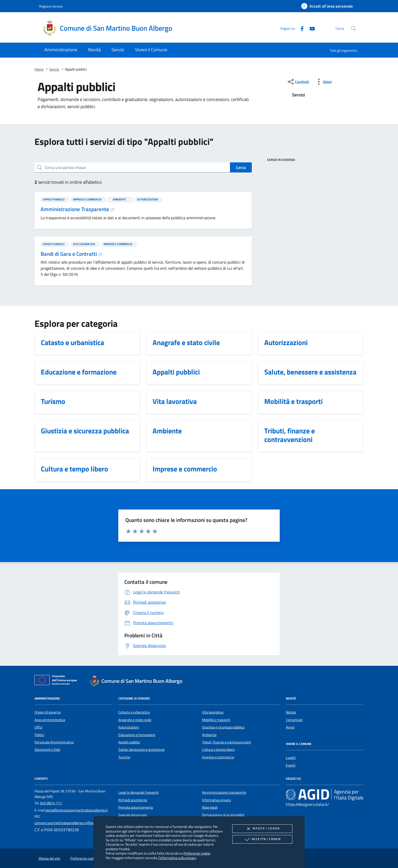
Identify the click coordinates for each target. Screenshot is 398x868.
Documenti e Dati (47, 750)
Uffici (38, 727)
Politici (39, 735)
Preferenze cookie (197, 853)
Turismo (124, 757)
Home (39, 69)
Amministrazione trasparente (224, 792)
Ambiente (209, 735)
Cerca (241, 167)
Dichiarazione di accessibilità (223, 815)
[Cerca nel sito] (353, 28)
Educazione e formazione (137, 735)
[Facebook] (300, 28)
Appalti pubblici (129, 742)
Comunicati (294, 720)
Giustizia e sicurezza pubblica (223, 727)
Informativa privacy (217, 800)
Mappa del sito (49, 858)
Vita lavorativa (213, 712)
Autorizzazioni (129, 727)
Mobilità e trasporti (216, 720)
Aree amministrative (50, 720)
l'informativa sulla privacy (177, 858)
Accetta (262, 839)
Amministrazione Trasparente (78, 209)
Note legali (210, 807)
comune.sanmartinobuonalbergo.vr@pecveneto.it (72, 823)
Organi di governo (48, 712)
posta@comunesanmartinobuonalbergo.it (76, 810)
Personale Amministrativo (54, 742)
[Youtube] (310, 28)
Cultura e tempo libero (218, 750)
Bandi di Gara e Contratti (71, 254)
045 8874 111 (51, 803)
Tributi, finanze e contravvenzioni (227, 742)
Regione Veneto (51, 6)
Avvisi (290, 727)
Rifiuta (262, 829)
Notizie (291, 712)
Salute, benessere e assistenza (141, 750)
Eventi (291, 765)
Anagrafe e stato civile (135, 720)
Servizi (54, 69)
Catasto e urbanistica (134, 712)
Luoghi (291, 758)
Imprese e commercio (218, 757)
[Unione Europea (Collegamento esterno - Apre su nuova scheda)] (57, 681)
